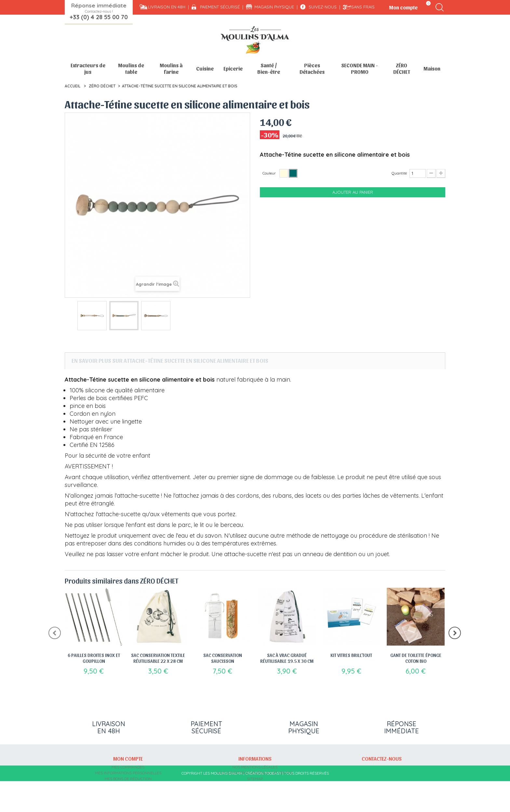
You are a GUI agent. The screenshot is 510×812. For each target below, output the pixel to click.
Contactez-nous (382, 758)
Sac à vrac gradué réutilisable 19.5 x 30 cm (287, 658)
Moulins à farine (171, 68)
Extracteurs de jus (88, 68)
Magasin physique (274, 7)
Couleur (270, 173)
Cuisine (205, 68)
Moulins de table (131, 68)
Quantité (399, 173)
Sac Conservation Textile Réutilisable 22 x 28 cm (158, 658)
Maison (432, 68)
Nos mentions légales (255, 767)
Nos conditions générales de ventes (255, 773)
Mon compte (128, 758)
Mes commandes (128, 767)
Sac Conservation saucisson (223, 658)
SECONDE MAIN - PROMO (360, 68)
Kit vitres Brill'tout (351, 655)
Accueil (73, 86)
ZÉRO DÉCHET (402, 68)
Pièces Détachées (312, 68)
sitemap (255, 779)
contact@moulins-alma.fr (382, 790)
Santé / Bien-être (269, 68)
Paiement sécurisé (220, 7)
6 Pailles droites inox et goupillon (94, 658)
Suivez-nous (323, 7)
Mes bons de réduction (128, 779)
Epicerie (233, 68)
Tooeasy (273, 804)
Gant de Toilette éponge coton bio (416, 658)
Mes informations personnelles (128, 773)
